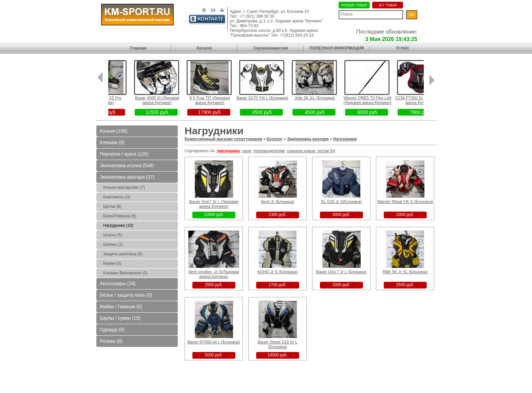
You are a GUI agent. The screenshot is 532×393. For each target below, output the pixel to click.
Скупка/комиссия (271, 48)
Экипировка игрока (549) (127, 165)
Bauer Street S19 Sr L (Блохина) (277, 345)
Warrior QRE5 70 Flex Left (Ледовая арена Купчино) (376, 100)
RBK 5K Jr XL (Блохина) (405, 272)
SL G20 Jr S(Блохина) (341, 202)
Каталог (204, 48)
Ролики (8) (111, 341)
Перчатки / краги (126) (124, 154)
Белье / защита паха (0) (126, 295)
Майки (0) (112, 263)
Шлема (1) (113, 244)
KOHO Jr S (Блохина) (278, 272)
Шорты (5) (113, 235)
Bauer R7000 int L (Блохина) (214, 342)
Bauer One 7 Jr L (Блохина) (341, 272)
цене (247, 151)
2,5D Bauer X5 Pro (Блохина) (113, 100)
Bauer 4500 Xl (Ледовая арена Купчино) (166, 100)
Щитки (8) (112, 207)
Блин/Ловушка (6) (120, 216)
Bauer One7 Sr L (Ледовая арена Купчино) (214, 204)
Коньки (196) (113, 131)
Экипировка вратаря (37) (127, 177)
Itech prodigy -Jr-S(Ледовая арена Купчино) (214, 274)
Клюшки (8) (112, 142)
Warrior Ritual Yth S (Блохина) (405, 202)
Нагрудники (345, 139)
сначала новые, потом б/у (311, 151)
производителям (269, 151)
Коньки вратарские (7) (124, 188)
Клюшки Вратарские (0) (125, 273)
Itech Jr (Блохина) (278, 202)
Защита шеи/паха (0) (123, 254)
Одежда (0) (112, 330)
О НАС (403, 48)
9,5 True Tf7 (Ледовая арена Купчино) (218, 100)
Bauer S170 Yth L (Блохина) (271, 98)
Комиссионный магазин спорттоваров (223, 139)
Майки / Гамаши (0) (121, 307)
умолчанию (228, 151)
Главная (138, 48)
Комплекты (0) (117, 197)
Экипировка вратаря (308, 139)
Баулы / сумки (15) (120, 318)
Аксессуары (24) (118, 283)
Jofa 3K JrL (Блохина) (324, 98)
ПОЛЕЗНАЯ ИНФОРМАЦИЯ (337, 48)
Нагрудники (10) (118, 225)
